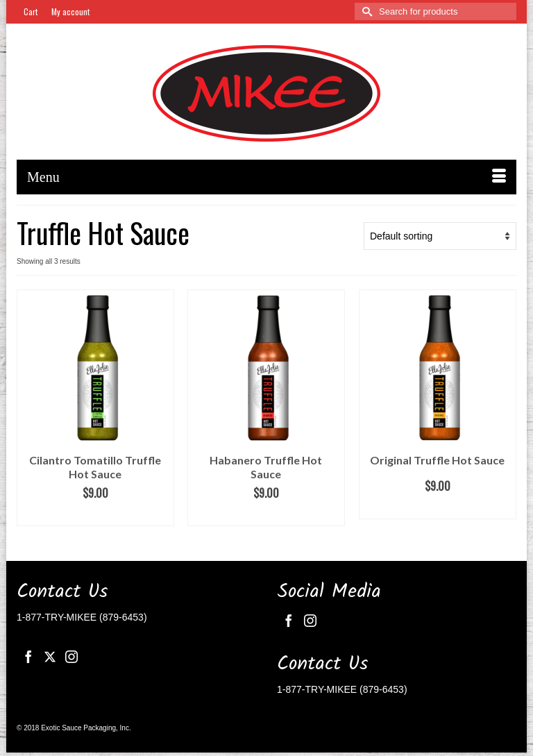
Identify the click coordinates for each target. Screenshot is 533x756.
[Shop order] (440, 236)
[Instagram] (71, 656)
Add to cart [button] (95, 515)
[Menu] (266, 177)
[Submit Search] (365, 11)
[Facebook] (28, 656)
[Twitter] (50, 656)
